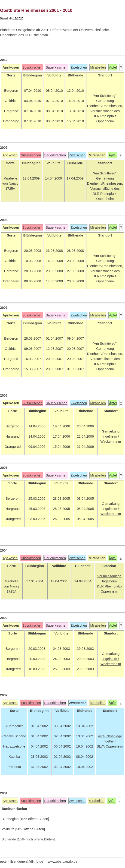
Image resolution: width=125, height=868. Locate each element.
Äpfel (113, 67)
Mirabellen (98, 67)
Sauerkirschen (57, 67)
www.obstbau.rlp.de (63, 862)
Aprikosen (10, 155)
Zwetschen (79, 67)
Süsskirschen (32, 67)
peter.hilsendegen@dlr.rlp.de (22, 862)
